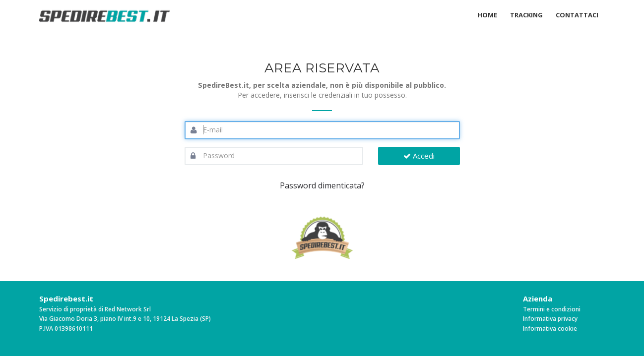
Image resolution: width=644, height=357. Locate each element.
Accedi (419, 156)
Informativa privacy (550, 319)
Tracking (526, 15)
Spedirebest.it (66, 298)
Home (487, 15)
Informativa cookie (550, 328)
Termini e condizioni (552, 309)
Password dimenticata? (322, 185)
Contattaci (577, 15)
